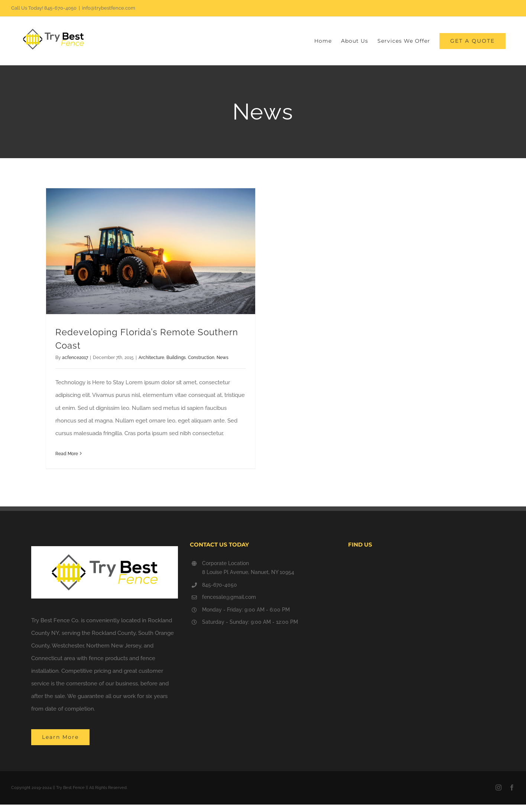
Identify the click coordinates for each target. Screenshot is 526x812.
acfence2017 (75, 358)
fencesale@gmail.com (229, 597)
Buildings (176, 358)
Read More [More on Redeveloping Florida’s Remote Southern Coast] (67, 454)
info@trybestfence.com (109, 8)
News (223, 358)
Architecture (151, 358)
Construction (201, 358)
